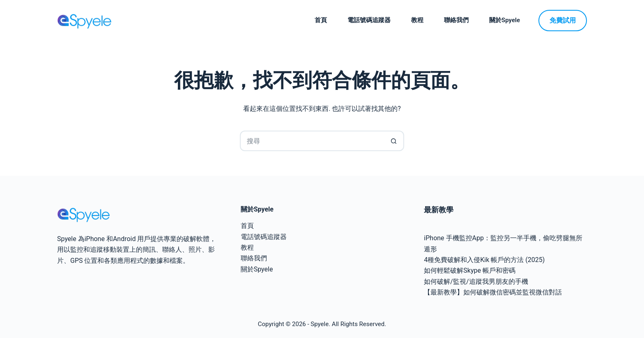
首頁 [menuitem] (321, 20)
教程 (247, 247)
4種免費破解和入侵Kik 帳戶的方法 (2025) (484, 260)
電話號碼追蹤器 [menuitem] (369, 20)
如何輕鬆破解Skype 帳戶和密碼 (470, 270)
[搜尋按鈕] (394, 141)
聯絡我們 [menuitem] (456, 20)
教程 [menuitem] (417, 20)
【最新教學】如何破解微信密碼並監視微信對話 (493, 292)
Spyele (320, 324)
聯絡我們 (254, 258)
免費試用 (563, 20)
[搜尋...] (312, 141)
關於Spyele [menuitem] (505, 20)
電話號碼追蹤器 (264, 237)
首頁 (247, 226)
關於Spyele (257, 269)
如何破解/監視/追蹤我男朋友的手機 (476, 282)
